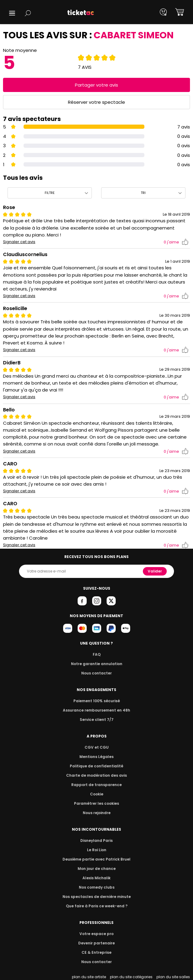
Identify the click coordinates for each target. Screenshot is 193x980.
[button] (12, 13)
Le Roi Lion (97, 850)
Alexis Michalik (97, 878)
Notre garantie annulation (96, 664)
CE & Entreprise (96, 952)
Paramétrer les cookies (97, 803)
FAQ (96, 654)
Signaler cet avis (19, 242)
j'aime (176, 242)
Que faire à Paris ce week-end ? (97, 906)
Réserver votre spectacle (96, 102)
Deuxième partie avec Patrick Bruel (96, 859)
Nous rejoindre (96, 813)
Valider (155, 571)
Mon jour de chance (96, 869)
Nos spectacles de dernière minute (97, 897)
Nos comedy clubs (96, 887)
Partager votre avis (97, 85)
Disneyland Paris (97, 840)
